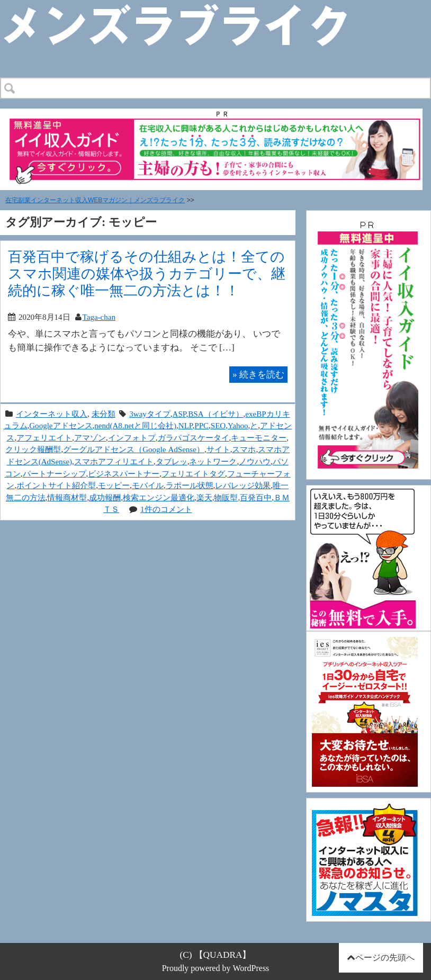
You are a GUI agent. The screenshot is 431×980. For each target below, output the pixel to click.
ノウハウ (255, 461)
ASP (179, 414)
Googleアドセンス (61, 425)
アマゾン (90, 438)
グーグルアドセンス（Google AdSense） (134, 449)
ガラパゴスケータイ (194, 438)
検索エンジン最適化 (159, 497)
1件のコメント (166, 509)
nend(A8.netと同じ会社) (135, 425)
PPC (201, 425)
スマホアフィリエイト (114, 461)
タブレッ (172, 461)
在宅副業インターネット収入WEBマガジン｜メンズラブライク (95, 200)
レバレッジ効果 (243, 485)
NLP (186, 425)
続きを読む (258, 374)
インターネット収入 (52, 414)
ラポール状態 (190, 485)
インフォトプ (132, 438)
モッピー (114, 485)
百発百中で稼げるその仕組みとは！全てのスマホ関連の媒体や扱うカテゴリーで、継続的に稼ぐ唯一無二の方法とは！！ (147, 273)
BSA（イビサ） (215, 414)
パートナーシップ (55, 474)
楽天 (204, 497)
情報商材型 (67, 497)
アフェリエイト (44, 438)
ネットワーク (213, 461)
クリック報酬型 (33, 449)
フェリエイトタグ (193, 474)
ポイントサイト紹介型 (56, 485)
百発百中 (256, 497)
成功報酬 (105, 497)
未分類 (104, 414)
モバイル (148, 485)
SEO (218, 425)
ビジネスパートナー (124, 474)
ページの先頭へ (385, 957)
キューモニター (259, 438)
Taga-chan (99, 317)
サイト (218, 449)
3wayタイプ (150, 414)
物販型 (226, 497)
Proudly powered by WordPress (216, 968)
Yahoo (238, 425)
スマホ (244, 449)
